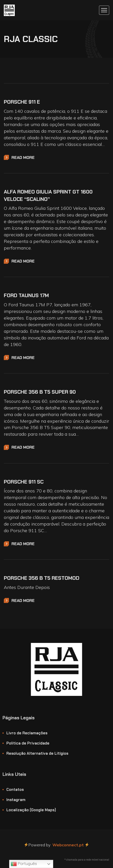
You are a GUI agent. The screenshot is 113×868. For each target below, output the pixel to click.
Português (24, 864)
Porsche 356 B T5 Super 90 (40, 392)
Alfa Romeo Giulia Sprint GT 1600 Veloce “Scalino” (48, 195)
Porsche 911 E (22, 102)
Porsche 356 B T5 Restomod (42, 578)
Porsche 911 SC (24, 482)
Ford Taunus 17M (26, 295)
